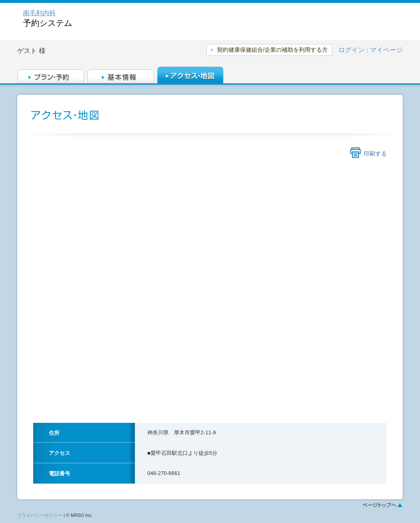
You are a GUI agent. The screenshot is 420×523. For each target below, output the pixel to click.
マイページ (386, 50)
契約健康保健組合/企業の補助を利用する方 (272, 50)
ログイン (352, 50)
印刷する (375, 154)
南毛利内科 (39, 13)
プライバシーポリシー (40, 515)
